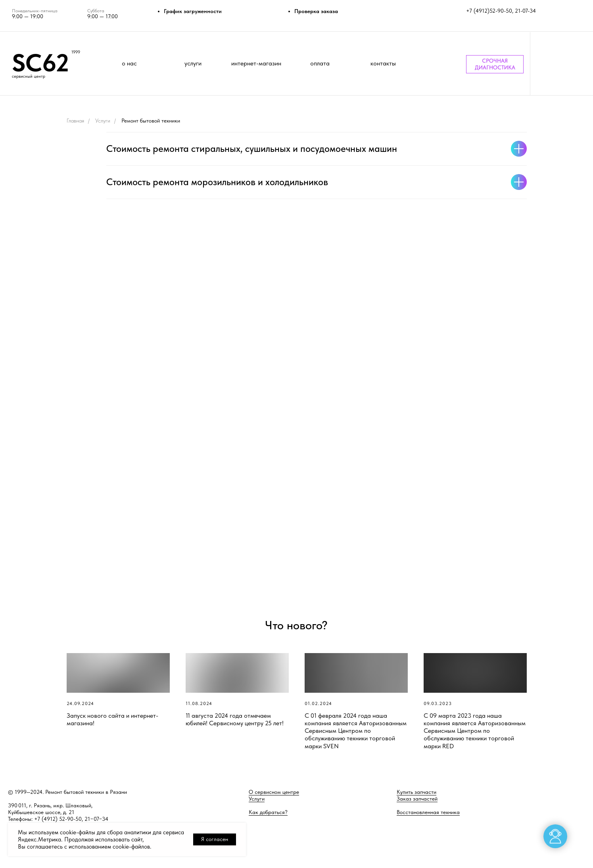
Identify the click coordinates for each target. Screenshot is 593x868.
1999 (76, 52)
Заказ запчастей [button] (417, 799)
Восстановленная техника (428, 812)
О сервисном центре (274, 792)
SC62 (40, 63)
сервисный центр (29, 76)
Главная (75, 121)
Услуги (103, 121)
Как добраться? (268, 812)
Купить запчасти (416, 792)
